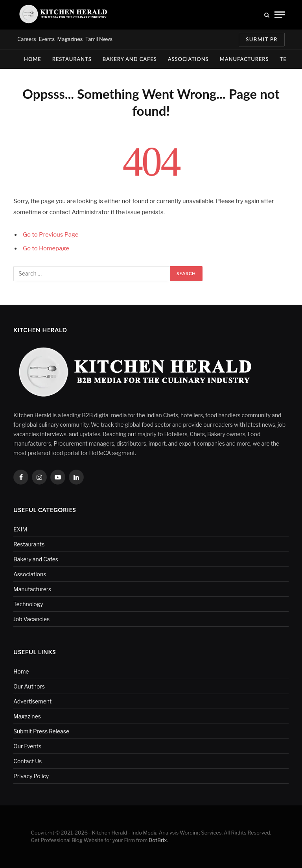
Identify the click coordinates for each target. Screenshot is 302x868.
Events (47, 39)
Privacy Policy (31, 776)
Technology (28, 604)
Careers (27, 39)
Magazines (70, 39)
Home (33, 59)
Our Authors (29, 686)
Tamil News (99, 39)
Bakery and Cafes (130, 59)
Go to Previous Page (51, 235)
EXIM (20, 529)
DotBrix (158, 840)
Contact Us (28, 761)
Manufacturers (244, 59)
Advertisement (32, 701)
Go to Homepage (46, 248)
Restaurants (72, 59)
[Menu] (280, 15)
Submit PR (262, 39)
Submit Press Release (41, 731)
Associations (188, 59)
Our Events (27, 746)
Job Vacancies (31, 619)
